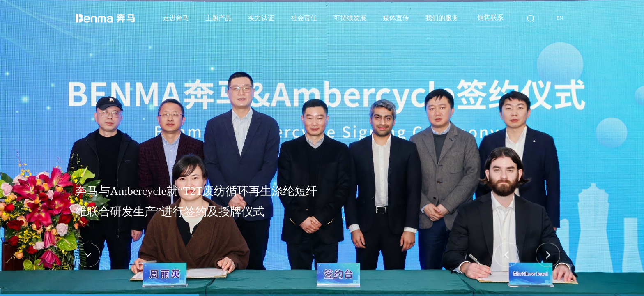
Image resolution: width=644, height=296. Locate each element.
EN (560, 18)
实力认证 (261, 18)
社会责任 (304, 18)
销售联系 (490, 17)
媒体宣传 (396, 18)
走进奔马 (176, 18)
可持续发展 (350, 18)
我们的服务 (442, 18)
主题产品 (218, 18)
